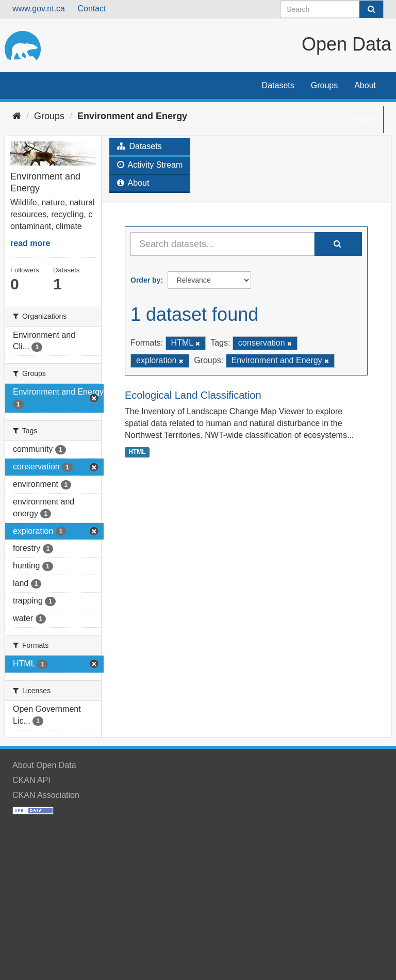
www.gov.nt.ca (39, 9)
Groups (324, 85)
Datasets (278, 85)
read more (30, 243)
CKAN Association (46, 795)
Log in (365, 119)
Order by (145, 280)
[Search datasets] (332, 9)
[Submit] (371, 9)
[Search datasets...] (222, 244)
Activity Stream (150, 165)
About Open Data (44, 765)
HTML (137, 452)
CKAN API (31, 780)
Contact (92, 9)
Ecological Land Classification (193, 395)
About (365, 85)
